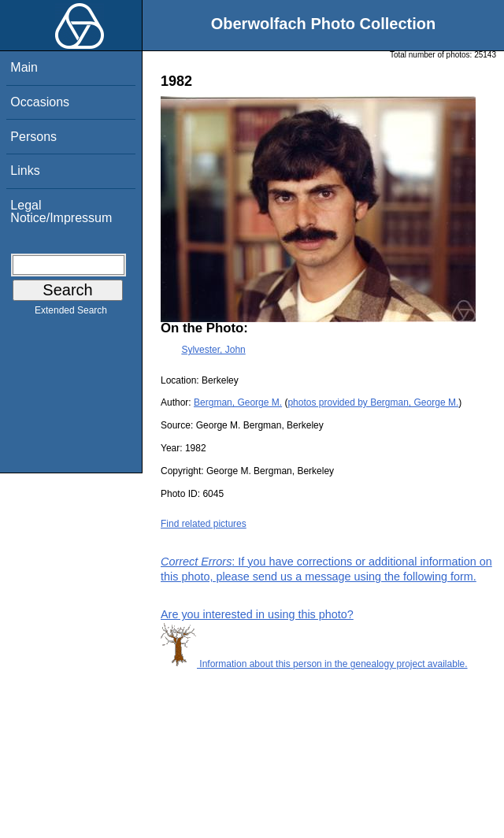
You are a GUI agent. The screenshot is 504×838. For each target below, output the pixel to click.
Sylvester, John (213, 350)
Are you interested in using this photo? (257, 614)
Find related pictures (204, 524)
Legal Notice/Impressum (61, 211)
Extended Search (71, 313)
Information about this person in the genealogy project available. (314, 664)
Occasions (40, 102)
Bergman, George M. (238, 402)
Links (25, 171)
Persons (33, 137)
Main (24, 67)
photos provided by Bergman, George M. (373, 402)
